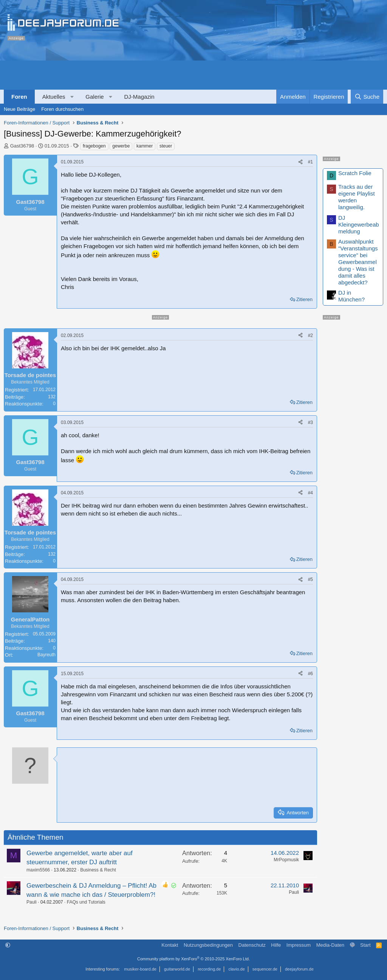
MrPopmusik (286, 860)
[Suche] (367, 97)
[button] (72, 97)
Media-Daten (330, 945)
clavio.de (236, 969)
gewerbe (121, 146)
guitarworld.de (177, 969)
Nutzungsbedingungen (208, 945)
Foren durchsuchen (62, 109)
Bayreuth (46, 655)
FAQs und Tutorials (86, 902)
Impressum (299, 945)
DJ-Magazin (139, 97)
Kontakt (170, 945)
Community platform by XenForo (193, 959)
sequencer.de (265, 969)
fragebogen (94, 146)
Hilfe (276, 945)
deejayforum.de (299, 969)
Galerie (94, 97)
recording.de (209, 969)
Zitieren (304, 299)
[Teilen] (300, 162)
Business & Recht (98, 870)
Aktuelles (54, 97)
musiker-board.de (140, 969)
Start (365, 945)
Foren (19, 97)
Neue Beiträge (19, 109)
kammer (145, 146)
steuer (166, 146)
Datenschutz (252, 945)
